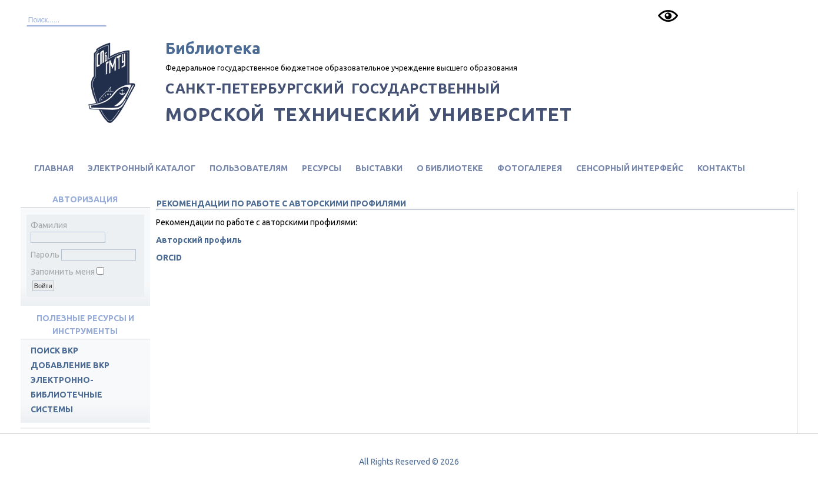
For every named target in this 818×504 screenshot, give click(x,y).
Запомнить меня (63, 272)
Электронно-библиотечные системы (66, 395)
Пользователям (249, 168)
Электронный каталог (142, 168)
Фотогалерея (530, 168)
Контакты (721, 168)
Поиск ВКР (54, 351)
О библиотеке (450, 168)
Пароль (45, 255)
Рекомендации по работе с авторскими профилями (281, 203)
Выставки (379, 168)
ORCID (169, 258)
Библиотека (213, 48)
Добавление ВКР (70, 365)
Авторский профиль (199, 240)
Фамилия (49, 225)
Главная (54, 168)
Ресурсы (322, 168)
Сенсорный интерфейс (630, 168)
